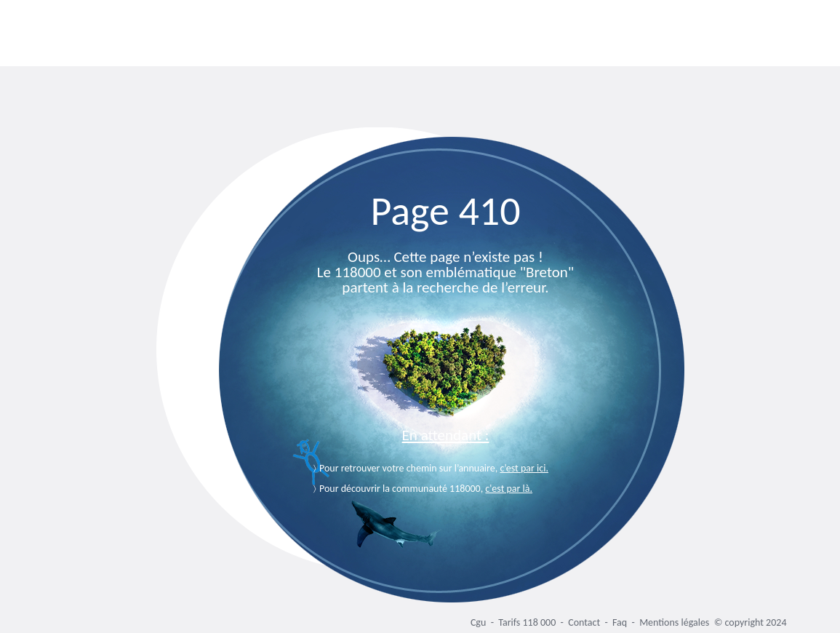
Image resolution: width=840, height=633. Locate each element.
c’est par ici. (524, 468)
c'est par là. (509, 489)
